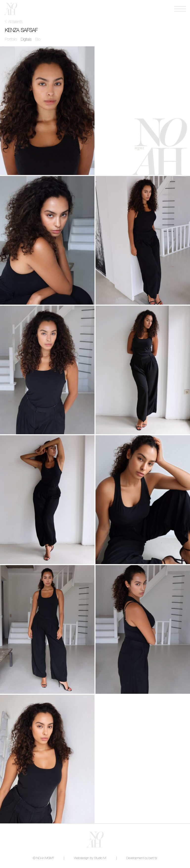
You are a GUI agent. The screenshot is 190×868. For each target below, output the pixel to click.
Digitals (26, 39)
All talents (15, 22)
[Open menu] (180, 9)
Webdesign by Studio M (90, 858)
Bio (38, 39)
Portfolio (11, 39)
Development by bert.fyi (142, 858)
